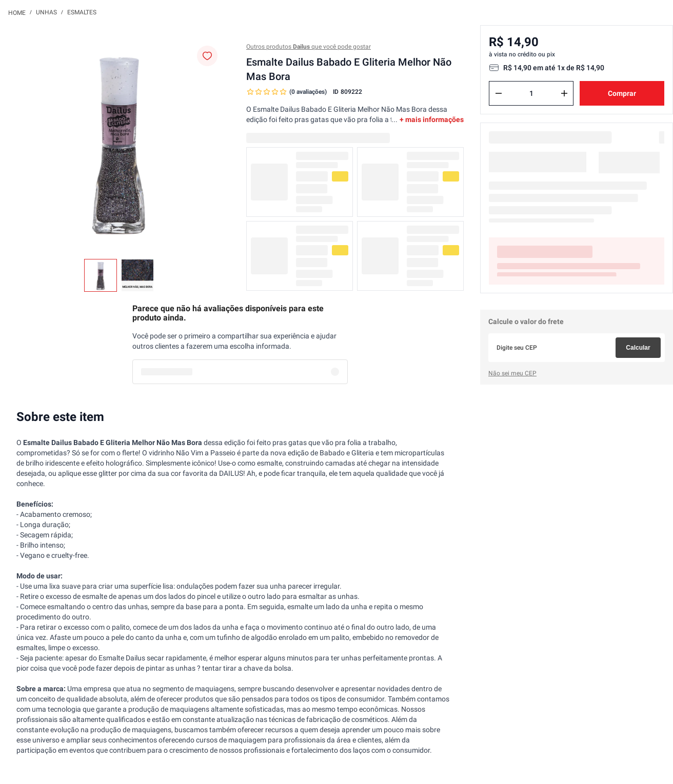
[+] (564, 93)
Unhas (46, 12)
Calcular (638, 348)
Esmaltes (82, 12)
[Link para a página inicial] (17, 12)
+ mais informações (432, 119)
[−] (499, 93)
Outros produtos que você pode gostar (309, 47)
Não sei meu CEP (512, 373)
